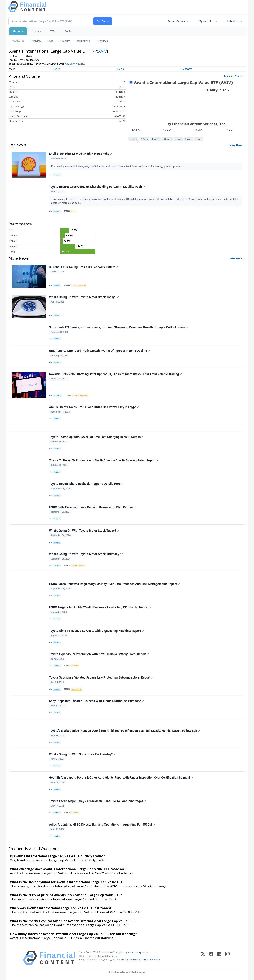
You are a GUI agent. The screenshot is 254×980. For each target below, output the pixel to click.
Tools (68, 31)
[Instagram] (227, 958)
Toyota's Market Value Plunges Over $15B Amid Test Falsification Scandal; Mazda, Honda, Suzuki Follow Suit (125, 731)
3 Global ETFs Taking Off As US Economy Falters (84, 267)
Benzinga (57, 211)
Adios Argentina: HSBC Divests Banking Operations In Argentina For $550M (102, 825)
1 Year (178, 139)
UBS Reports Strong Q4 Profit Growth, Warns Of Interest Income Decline (99, 351)
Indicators (233, 21)
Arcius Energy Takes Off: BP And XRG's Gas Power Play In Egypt (94, 407)
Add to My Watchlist (75, 64)
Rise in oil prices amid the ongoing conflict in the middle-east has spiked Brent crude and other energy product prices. (116, 166)
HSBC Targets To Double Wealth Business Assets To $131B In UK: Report (100, 607)
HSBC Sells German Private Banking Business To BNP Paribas (93, 507)
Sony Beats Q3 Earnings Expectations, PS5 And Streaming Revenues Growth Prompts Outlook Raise (119, 327)
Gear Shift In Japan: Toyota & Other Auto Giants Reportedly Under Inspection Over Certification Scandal (121, 778)
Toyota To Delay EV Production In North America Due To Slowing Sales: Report (104, 460)
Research (187, 69)
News (50, 41)
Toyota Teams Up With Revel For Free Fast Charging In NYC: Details (96, 437)
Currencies (64, 41)
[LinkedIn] (219, 958)
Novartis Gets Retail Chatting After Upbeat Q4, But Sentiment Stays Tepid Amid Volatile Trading (115, 374)
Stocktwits (57, 175)
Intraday (133, 139)
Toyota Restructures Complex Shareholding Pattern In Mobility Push (97, 187)
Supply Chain (76, 689)
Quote (56, 69)
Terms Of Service (151, 960)
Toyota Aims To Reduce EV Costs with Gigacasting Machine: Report (97, 631)
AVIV (102, 51)
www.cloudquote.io (138, 952)
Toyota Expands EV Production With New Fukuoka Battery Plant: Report (99, 654)
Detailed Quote (233, 76)
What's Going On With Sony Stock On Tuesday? (82, 754)
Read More (236, 258)
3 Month (168, 139)
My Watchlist (206, 21)
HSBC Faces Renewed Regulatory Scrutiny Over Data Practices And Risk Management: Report (114, 584)
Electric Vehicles (78, 565)
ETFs (53, 31)
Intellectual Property (80, 395)
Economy (81, 285)
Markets (18, 31)
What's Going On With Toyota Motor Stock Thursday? (86, 554)
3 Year (188, 139)
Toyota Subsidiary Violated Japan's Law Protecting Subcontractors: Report (101, 677)
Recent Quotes (176, 21)
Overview (36, 41)
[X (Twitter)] (203, 958)
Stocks (36, 31)
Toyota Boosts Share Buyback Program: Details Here (86, 484)
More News (236, 145)
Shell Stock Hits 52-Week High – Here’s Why (81, 154)
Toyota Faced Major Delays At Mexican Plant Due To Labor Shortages (98, 801)
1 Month (156, 139)
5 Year (198, 139)
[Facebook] (211, 958)
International (83, 41)
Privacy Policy (129, 960)
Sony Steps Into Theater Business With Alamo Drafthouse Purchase (97, 701)
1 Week (144, 139)
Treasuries (102, 41)
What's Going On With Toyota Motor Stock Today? (84, 297)
